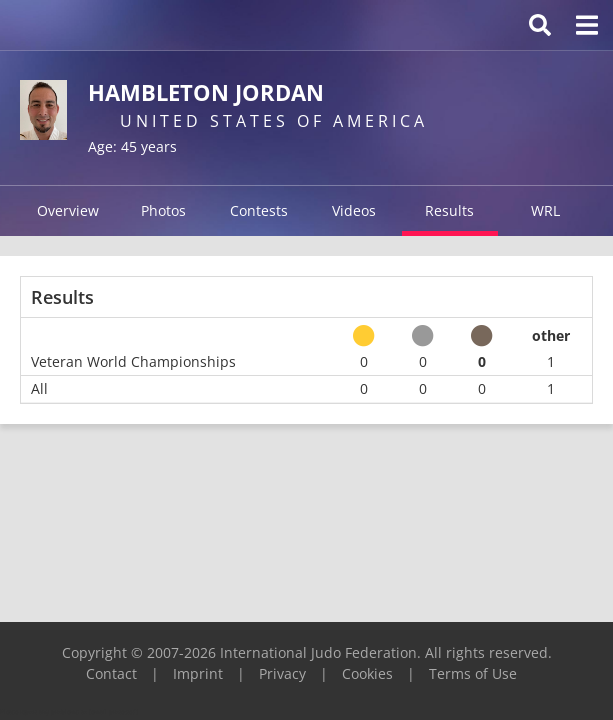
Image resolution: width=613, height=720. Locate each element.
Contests (259, 210)
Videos (354, 210)
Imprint (198, 673)
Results (449, 210)
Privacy (282, 673)
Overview (68, 210)
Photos (163, 210)
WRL (545, 210)
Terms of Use (473, 673)
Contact (111, 673)
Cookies (367, 673)
